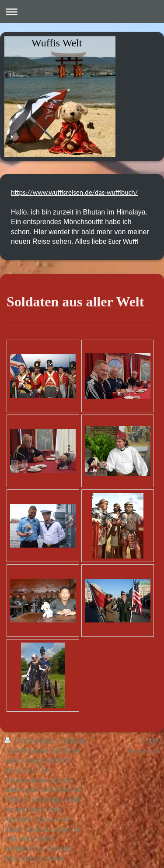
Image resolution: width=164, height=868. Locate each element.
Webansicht (143, 751)
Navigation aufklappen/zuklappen (82, 12)
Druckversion (31, 741)
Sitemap (74, 741)
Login (151, 741)
